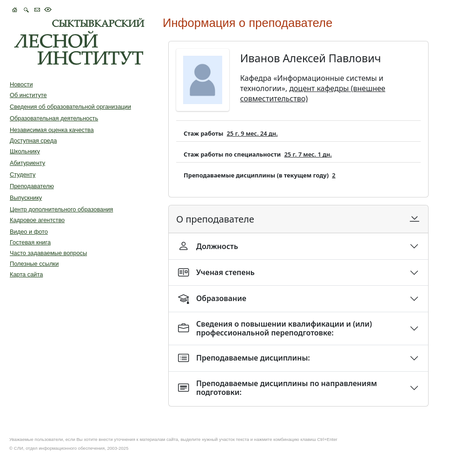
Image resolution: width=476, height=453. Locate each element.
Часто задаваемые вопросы (48, 253)
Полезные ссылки (34, 264)
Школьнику (25, 151)
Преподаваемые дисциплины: (244, 358)
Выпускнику (26, 198)
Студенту (23, 174)
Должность (208, 246)
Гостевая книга (30, 242)
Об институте (28, 95)
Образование (212, 299)
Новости (21, 84)
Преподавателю (32, 186)
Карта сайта (26, 274)
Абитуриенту (27, 163)
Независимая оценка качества (52, 130)
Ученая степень (216, 272)
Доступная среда (33, 141)
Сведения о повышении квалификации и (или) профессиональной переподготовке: (275, 328)
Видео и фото (29, 232)
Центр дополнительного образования (61, 209)
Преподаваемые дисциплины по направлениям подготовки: (278, 388)
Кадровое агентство (37, 220)
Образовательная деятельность (54, 118)
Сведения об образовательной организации (70, 107)
